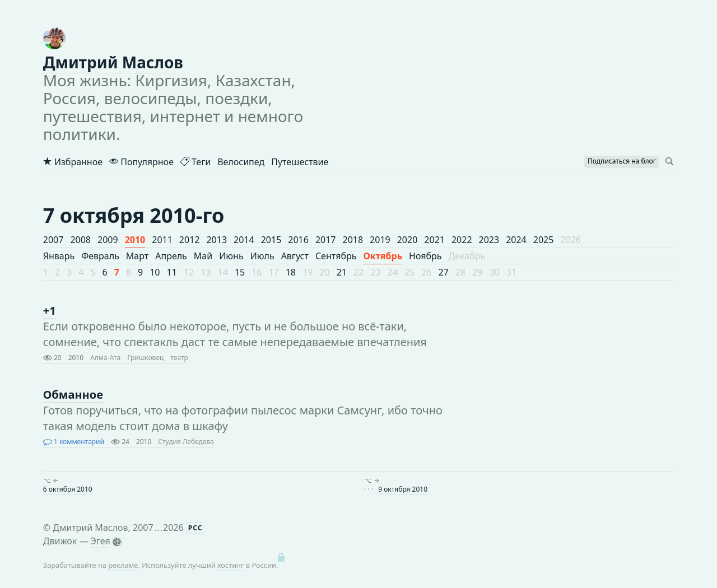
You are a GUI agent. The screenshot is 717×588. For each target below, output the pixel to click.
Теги (195, 162)
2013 (217, 240)
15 (240, 272)
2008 (80, 240)
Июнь (231, 256)
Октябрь (383, 256)
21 (342, 272)
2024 (516, 240)
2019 (380, 240)
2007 (53, 240)
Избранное (73, 162)
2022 (462, 240)
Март (137, 256)
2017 (326, 240)
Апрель (171, 256)
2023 (489, 240)
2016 (298, 240)
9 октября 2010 (403, 489)
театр (179, 358)
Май (203, 256)
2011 (162, 240)
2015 (271, 240)
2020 (408, 240)
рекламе (123, 565)
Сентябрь (336, 256)
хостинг (231, 565)
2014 (244, 240)
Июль (262, 256)
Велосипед (241, 162)
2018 (353, 240)
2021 (434, 240)
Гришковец (145, 358)
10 (155, 272)
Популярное (141, 162)
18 (291, 272)
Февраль (100, 256)
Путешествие (300, 162)
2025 (544, 240)
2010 (135, 240)
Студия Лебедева (186, 442)
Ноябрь (425, 256)
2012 (190, 240)
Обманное (73, 395)
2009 (108, 240)
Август (295, 256)
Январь (59, 256)
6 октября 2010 (68, 489)
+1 (50, 311)
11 (172, 272)
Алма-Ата (105, 358)
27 (444, 272)
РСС (195, 528)
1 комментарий (74, 442)
